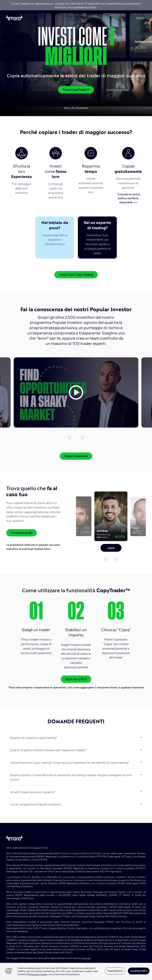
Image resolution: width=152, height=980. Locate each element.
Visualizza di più (21, 532)
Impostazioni (115, 970)
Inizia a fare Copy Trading (76, 274)
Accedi (140, 18)
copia (111, 547)
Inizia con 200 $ (76, 679)
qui (135, 202)
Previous (70, 438)
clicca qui (86, 958)
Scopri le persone (76, 456)
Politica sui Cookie (37, 974)
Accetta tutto (139, 970)
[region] (76, 971)
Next (82, 438)
